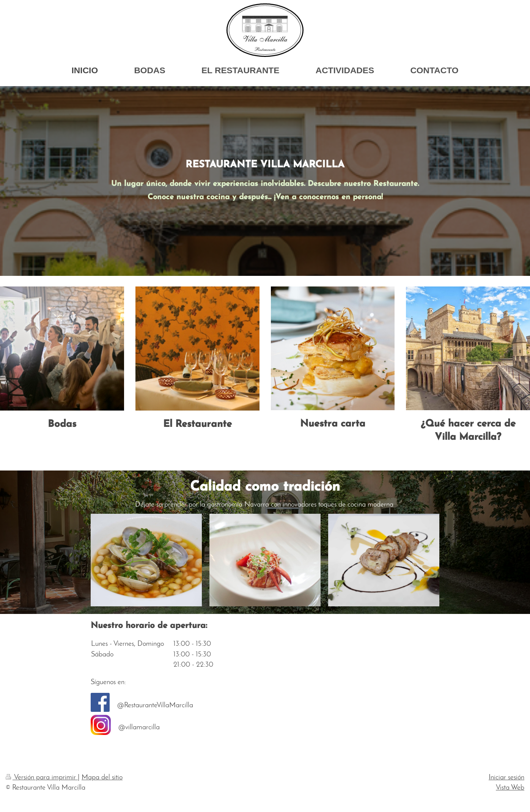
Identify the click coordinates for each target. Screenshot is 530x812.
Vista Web (510, 788)
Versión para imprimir (42, 778)
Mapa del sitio (102, 778)
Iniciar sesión (506, 778)
